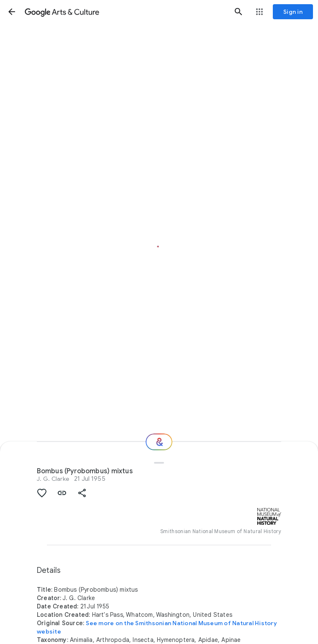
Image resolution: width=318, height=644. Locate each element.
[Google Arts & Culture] (125, 12)
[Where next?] (159, 442)
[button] (12, 12)
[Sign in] (293, 12)
